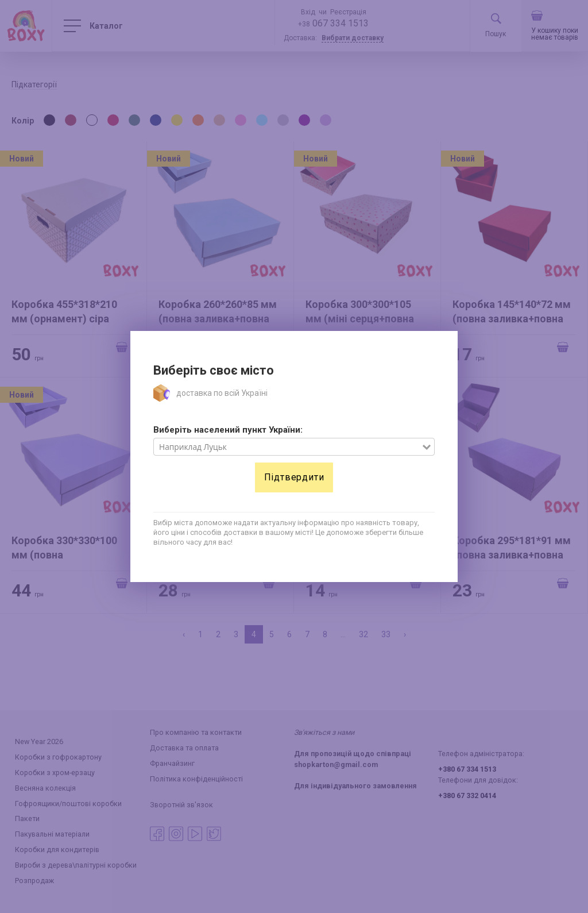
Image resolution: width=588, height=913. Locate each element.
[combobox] (288, 447)
